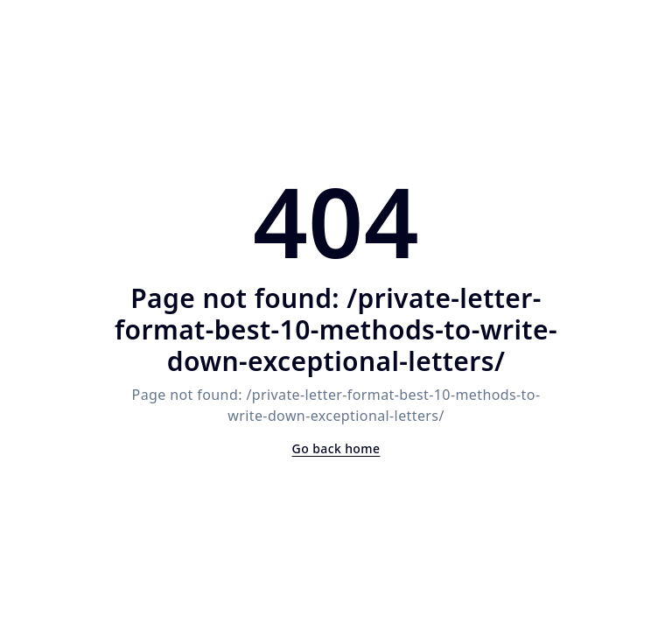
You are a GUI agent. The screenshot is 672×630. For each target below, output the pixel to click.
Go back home (336, 448)
